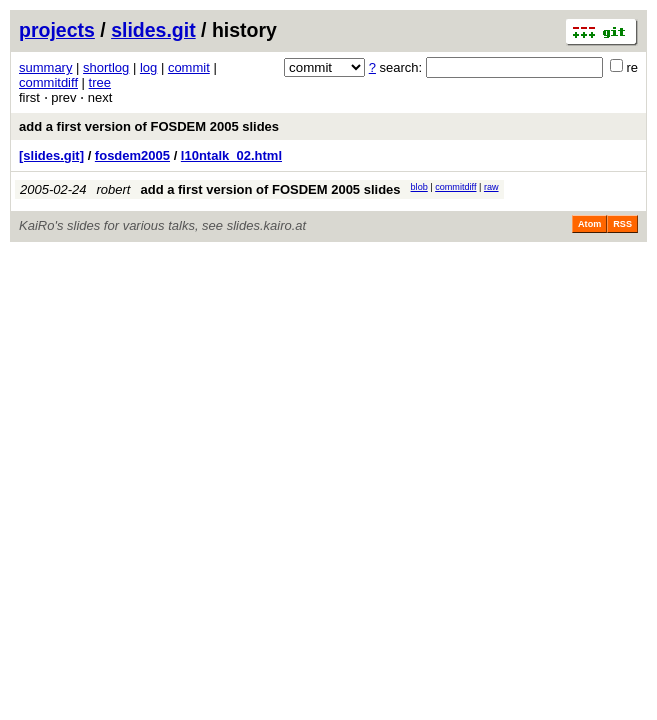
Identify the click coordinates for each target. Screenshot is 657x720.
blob (419, 187)
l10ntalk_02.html (231, 155)
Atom (589, 224)
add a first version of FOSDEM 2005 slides (149, 126)
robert (114, 189)
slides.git (153, 30)
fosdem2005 (132, 155)
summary (45, 67)
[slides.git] (51, 155)
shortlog (106, 67)
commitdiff (48, 82)
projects (57, 30)
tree (100, 82)
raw (491, 187)
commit (189, 67)
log (148, 67)
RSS (622, 224)
